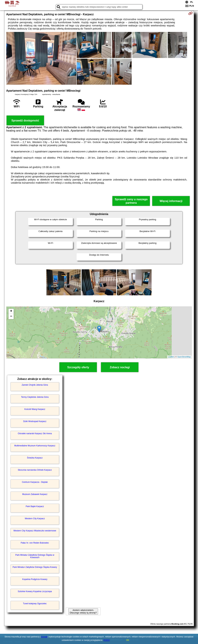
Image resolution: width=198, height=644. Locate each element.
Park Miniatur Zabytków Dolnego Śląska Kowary (35, 567)
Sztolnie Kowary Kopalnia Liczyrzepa (35, 591)
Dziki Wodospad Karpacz (35, 421)
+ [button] (11, 311)
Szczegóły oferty (78, 367)
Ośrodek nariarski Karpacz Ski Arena (35, 433)
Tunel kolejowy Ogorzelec (35, 604)
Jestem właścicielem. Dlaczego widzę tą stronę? (83, 611)
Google (44, 637)
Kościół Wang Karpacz (35, 409)
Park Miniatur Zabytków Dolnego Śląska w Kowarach (35, 556)
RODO (107, 640)
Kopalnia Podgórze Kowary (35, 579)
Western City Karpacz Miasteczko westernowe (35, 531)
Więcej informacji (171, 201)
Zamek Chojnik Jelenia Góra (35, 385)
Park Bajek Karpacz (35, 506)
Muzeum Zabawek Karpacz (35, 494)
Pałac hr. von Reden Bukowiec (35, 543)
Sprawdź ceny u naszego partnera (131, 201)
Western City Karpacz (35, 519)
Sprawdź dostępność (25, 121)
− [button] (11, 317)
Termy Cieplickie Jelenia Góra (35, 397)
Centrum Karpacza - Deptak (35, 482)
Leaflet (171, 357)
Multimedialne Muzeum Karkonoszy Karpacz (35, 446)
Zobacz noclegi (120, 367)
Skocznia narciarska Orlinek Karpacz (35, 470)
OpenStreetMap (184, 357)
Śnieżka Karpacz (35, 458)
